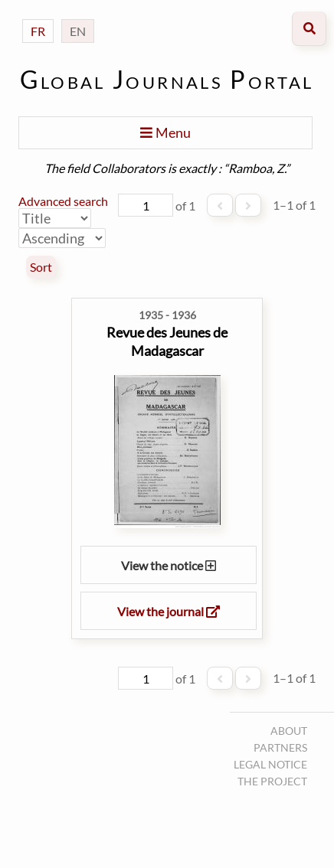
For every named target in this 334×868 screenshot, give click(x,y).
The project (272, 781)
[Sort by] (55, 218)
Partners (280, 747)
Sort (41, 267)
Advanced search (63, 201)
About (289, 731)
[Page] (146, 205)
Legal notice (270, 764)
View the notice (169, 565)
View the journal (169, 611)
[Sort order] (62, 238)
